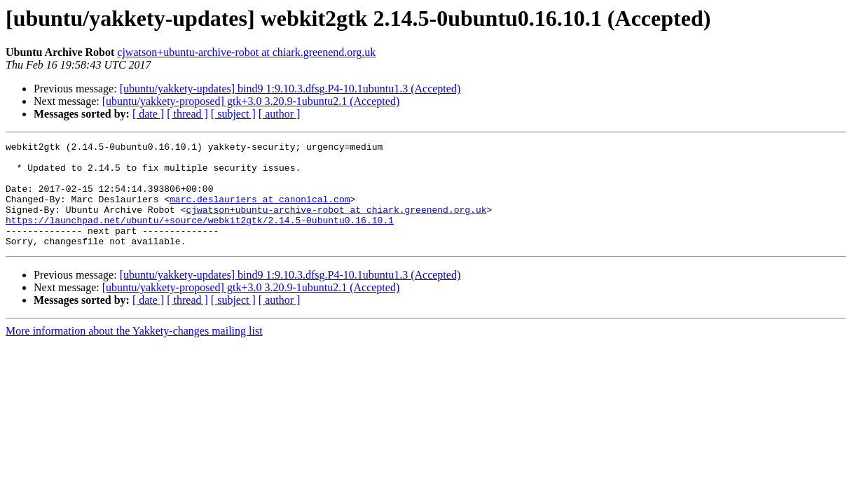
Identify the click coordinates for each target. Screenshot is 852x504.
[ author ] (280, 114)
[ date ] (148, 114)
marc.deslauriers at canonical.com (260, 211)
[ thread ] (187, 114)
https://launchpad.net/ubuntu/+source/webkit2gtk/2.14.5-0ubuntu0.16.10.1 (200, 237)
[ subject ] (233, 114)
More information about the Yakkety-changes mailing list (134, 352)
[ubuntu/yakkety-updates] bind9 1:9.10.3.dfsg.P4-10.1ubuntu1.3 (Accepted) (290, 89)
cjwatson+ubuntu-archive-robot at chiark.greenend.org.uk (246, 52)
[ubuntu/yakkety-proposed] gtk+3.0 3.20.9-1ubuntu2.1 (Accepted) (251, 101)
